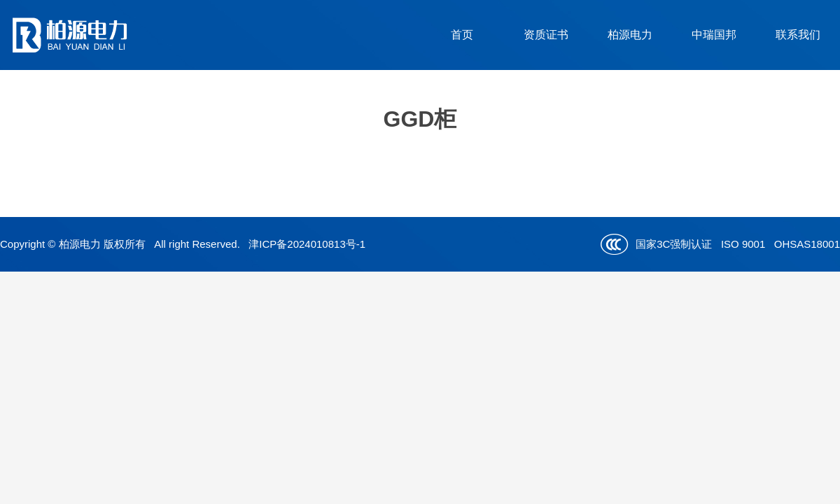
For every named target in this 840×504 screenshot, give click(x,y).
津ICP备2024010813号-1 (307, 244)
